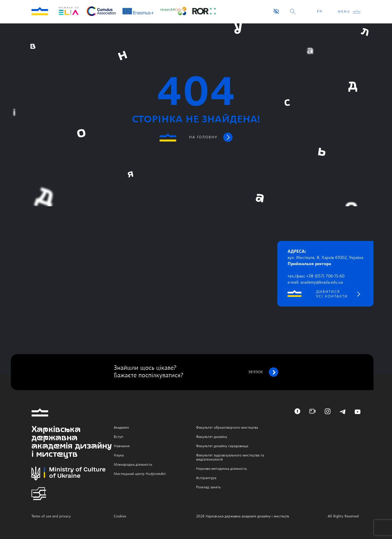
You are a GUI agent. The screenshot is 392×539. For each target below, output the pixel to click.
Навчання (122, 446)
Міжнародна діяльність (133, 465)
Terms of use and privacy (51, 516)
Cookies (120, 516)
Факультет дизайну (212, 437)
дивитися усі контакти (332, 294)
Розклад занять (208, 487)
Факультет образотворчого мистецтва (227, 428)
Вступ (118, 437)
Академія (121, 428)
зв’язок (263, 372)
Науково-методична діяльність (221, 469)
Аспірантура (206, 478)
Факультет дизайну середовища (222, 446)
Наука (119, 455)
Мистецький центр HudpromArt (140, 474)
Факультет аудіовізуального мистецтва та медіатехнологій (230, 457)
